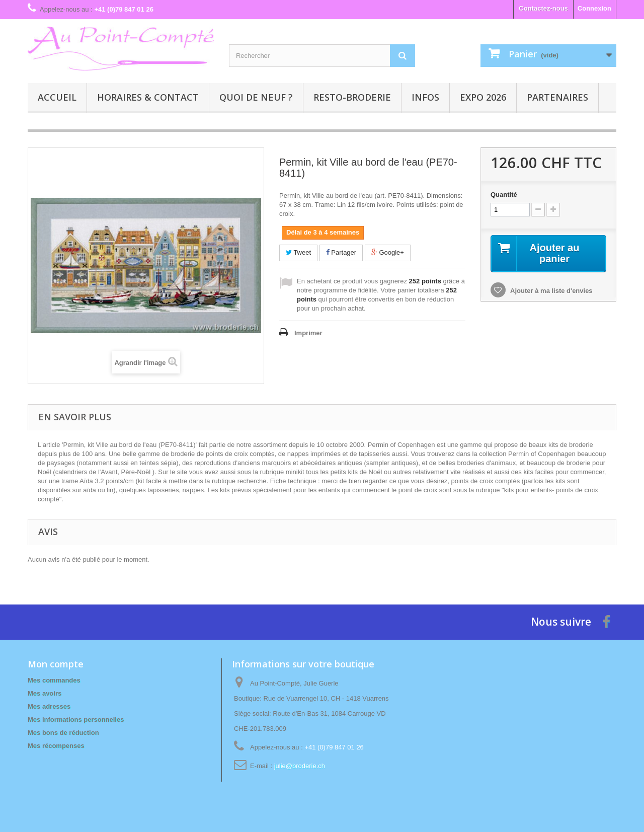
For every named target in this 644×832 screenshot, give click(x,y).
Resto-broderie (352, 97)
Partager (341, 252)
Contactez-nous (543, 8)
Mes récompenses (56, 746)
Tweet (298, 252)
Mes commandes (54, 680)
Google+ (388, 252)
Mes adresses (49, 706)
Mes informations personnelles (76, 720)
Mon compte (56, 664)
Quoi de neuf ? (256, 97)
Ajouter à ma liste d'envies (551, 291)
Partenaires (557, 97)
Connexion (594, 8)
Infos (425, 97)
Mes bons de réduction (63, 733)
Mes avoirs (45, 693)
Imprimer (308, 333)
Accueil (57, 97)
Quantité (504, 195)
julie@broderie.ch (300, 766)
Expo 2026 (483, 97)
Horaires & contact (148, 97)
